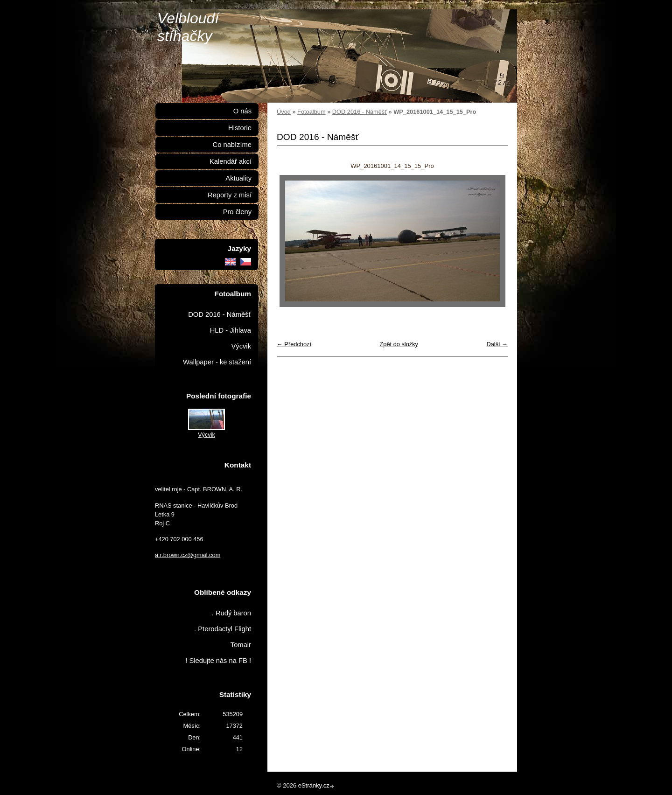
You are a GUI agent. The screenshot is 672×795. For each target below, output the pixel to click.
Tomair (241, 645)
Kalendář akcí (231, 161)
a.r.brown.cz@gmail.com (188, 555)
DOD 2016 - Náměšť (360, 112)
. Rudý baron (231, 613)
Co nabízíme (232, 145)
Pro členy (237, 212)
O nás (242, 111)
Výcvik (241, 346)
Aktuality (238, 178)
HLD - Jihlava (231, 330)
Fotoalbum (311, 112)
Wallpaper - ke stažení (217, 362)
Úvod (284, 112)
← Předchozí (294, 344)
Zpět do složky (399, 344)
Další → (497, 344)
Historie (240, 128)
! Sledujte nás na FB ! (218, 661)
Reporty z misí (230, 195)
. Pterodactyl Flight (223, 629)
